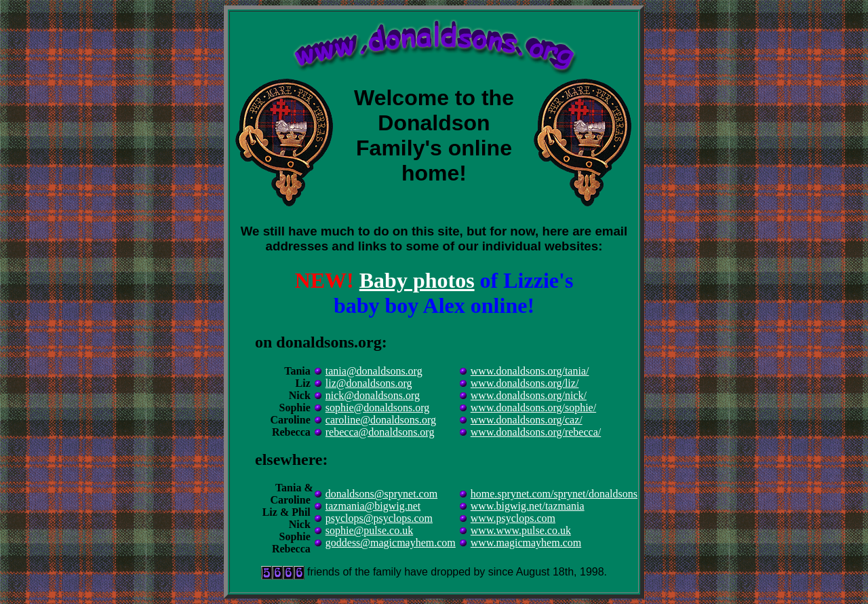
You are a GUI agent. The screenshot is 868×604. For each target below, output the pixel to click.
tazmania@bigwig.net (373, 506)
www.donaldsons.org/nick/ (529, 395)
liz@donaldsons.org (369, 383)
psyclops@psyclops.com (379, 518)
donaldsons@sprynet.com (381, 494)
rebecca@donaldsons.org (380, 432)
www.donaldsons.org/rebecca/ (536, 432)
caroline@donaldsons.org (381, 420)
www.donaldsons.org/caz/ (527, 420)
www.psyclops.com (513, 518)
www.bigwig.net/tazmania (528, 506)
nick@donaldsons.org (373, 395)
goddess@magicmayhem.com (391, 543)
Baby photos (417, 280)
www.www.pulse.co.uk (521, 530)
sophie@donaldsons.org (378, 408)
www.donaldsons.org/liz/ (525, 383)
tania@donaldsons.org (374, 371)
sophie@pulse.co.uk (369, 530)
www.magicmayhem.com (526, 543)
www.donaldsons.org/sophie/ (533, 408)
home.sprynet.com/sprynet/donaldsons (554, 494)
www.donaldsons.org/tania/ (530, 371)
